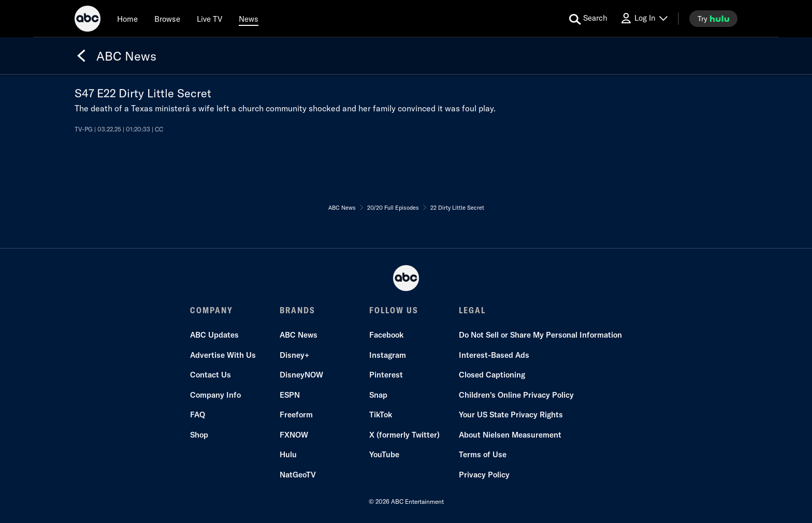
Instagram (388, 355)
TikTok (381, 415)
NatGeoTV (298, 475)
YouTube (384, 454)
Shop (199, 435)
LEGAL (472, 310)
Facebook (386, 335)
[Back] (81, 56)
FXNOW (294, 435)
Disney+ (294, 355)
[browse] (167, 19)
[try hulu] (713, 19)
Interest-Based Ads (494, 355)
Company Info (215, 395)
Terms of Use (483, 454)
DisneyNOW (301, 375)
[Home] (127, 19)
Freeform (296, 415)
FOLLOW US (394, 310)
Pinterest (386, 375)
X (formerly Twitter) (404, 435)
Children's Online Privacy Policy (516, 395)
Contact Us (211, 375)
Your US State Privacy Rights (511, 415)
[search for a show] (588, 19)
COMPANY (212, 310)
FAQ (198, 415)
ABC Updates (214, 335)
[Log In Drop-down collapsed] (644, 18)
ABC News (299, 335)
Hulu (288, 454)
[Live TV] (209, 19)
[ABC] (88, 20)
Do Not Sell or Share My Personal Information (540, 335)
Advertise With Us (223, 355)
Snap (378, 395)
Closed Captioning (492, 375)
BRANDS (298, 310)
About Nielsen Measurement (510, 435)
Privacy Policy (484, 475)
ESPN (290, 395)
